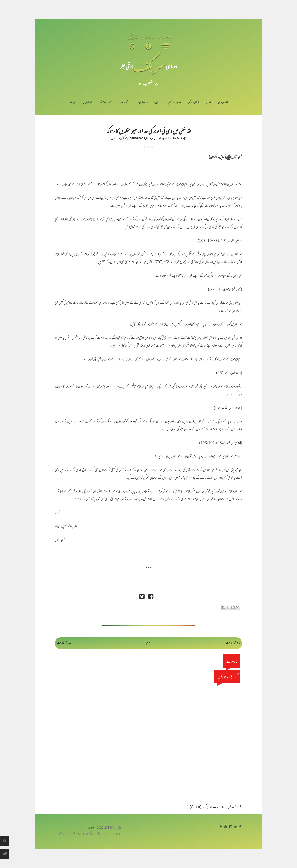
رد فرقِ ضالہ (140, 103)
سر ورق (223, 103)
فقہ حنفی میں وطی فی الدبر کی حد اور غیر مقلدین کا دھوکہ (149, 131)
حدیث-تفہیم (175, 103)
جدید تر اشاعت (64, 643)
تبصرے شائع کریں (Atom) (205, 807)
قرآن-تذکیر (193, 103)
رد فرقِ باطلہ (157, 103)
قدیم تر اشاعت (233, 643)
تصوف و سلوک (105, 103)
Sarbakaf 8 (137, 138)
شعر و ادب (123, 103)
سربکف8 (150, 138)
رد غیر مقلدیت (161, 138)
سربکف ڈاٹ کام (75, 834)
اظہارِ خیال (87, 103)
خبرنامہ (72, 103)
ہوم (148, 643)
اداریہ (208, 103)
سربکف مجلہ (92, 828)
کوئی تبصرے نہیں (117, 138)
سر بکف (149, 66)
